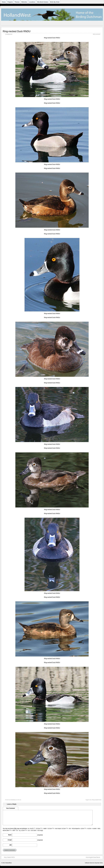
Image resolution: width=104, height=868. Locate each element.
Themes (17, 2)
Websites (24, 2)
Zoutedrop (13, 800)
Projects (10, 2)
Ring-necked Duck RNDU (17, 31)
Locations (32, 2)
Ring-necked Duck (97, 800)
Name (10, 835)
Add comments (97, 34)
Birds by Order (55, 2)
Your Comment (10, 808)
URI (10, 845)
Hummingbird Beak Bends (94, 857)
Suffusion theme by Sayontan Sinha (94, 863)
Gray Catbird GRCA (8, 857)
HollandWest (8, 863)
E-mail (10, 840)
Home (4, 2)
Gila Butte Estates (43, 2)
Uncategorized (9, 34)
